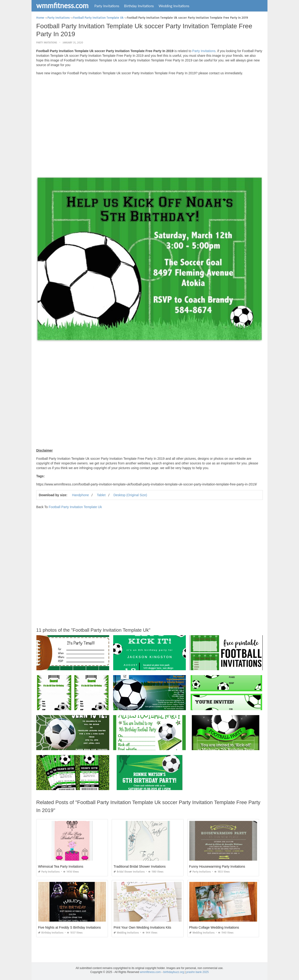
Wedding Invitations (174, 6)
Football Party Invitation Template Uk (75, 507)
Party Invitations (107, 6)
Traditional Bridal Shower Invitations (140, 866)
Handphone (80, 495)
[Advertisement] (149, 112)
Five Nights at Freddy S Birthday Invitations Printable (76, 927)
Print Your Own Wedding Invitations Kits (142, 927)
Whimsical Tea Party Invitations (61, 866)
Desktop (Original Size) (130, 495)
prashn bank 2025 (197, 972)
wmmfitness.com (62, 5)
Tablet (101, 495)
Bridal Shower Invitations (129, 872)
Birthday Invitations (139, 6)
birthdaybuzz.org (174, 972)
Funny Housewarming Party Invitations (217, 866)
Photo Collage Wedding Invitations (214, 927)
